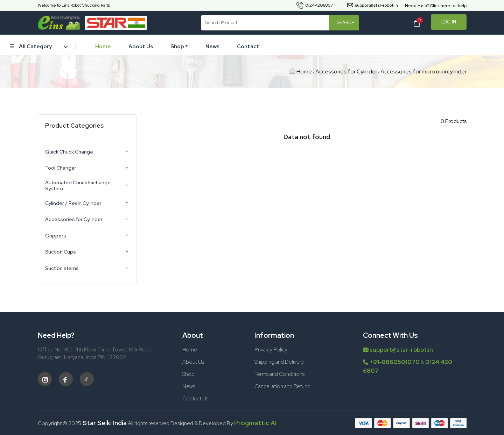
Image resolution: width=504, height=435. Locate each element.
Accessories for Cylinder (346, 72)
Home (103, 47)
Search (346, 23)
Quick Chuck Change (69, 152)
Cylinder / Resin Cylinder (73, 203)
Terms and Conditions (279, 374)
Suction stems (62, 268)
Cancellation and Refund (282, 386)
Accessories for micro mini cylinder (423, 72)
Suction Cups (61, 252)
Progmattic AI (255, 423)
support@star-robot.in (398, 350)
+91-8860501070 (394, 362)
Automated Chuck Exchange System (78, 186)
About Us (141, 47)
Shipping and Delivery (279, 362)
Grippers (56, 236)
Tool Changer (61, 168)
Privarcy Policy (271, 350)
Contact (248, 47)
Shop (177, 47)
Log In (449, 22)
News (212, 47)
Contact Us (195, 399)
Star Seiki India (104, 423)
